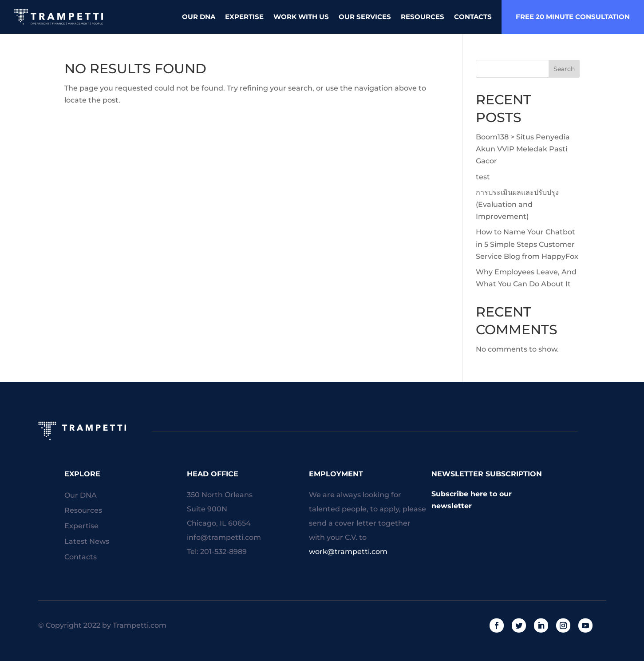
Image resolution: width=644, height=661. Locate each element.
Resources (423, 17)
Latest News (87, 542)
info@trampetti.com (224, 537)
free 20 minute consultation (573, 17)
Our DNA (199, 17)
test (483, 177)
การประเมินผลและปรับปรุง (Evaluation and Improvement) (517, 204)
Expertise (244, 17)
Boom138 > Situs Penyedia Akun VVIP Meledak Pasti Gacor (523, 149)
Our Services (365, 17)
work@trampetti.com (348, 552)
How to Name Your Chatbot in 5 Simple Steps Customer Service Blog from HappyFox (527, 244)
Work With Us (301, 17)
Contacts (473, 17)
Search (564, 69)
